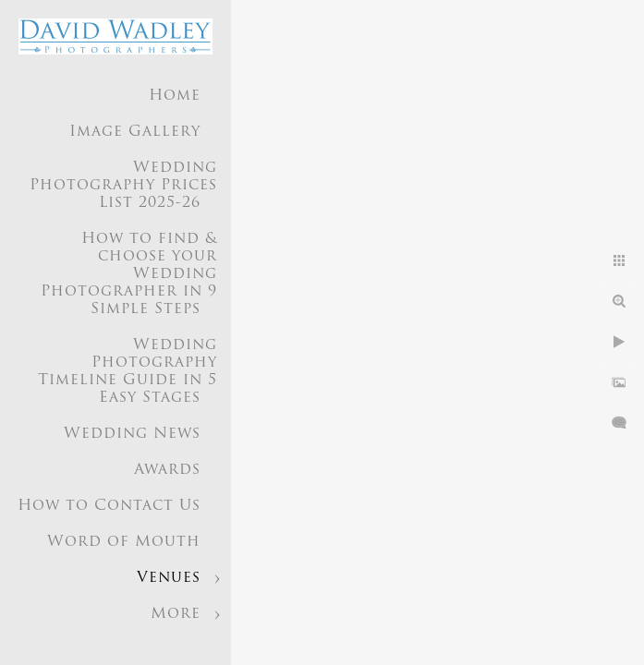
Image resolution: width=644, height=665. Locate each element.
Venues (169, 578)
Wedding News (132, 434)
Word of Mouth (124, 542)
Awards (167, 470)
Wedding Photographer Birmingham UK (137, 632)
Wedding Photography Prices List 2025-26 (123, 186)
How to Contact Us (109, 506)
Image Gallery (135, 132)
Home (175, 96)
